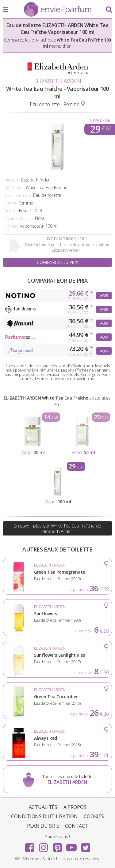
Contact (77, 826)
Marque (11, 180)
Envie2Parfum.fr (58, 10)
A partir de (100, 120)
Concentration (18, 195)
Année (11, 211)
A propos (75, 807)
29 (101, 129)
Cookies (94, 816)
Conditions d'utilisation (44, 816)
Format (11, 226)
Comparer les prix (57, 262)
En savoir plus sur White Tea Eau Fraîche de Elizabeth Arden (57, 528)
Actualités (43, 807)
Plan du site (43, 826)
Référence (14, 188)
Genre (10, 203)
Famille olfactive (19, 218)
